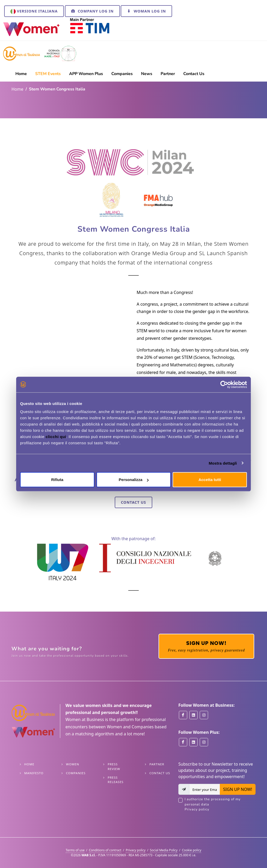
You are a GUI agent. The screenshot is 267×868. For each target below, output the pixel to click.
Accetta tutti (210, 480)
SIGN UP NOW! (238, 789)
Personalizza (134, 480)
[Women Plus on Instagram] (204, 742)
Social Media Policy (164, 850)
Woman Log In (146, 11)
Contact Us (134, 502)
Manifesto (34, 773)
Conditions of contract (105, 850)
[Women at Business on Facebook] (183, 715)
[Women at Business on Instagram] (204, 715)
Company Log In (92, 11)
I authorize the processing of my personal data (220, 805)
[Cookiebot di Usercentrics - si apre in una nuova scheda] (224, 384)
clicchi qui (56, 437)
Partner (157, 764)
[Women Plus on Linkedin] (193, 742)
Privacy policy (197, 809)
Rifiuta (57, 480)
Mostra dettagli (223, 463)
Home (17, 89)
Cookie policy (192, 850)
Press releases (116, 780)
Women (73, 764)
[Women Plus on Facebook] (183, 742)
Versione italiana (34, 11)
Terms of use (75, 850)
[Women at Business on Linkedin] (193, 715)
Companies (76, 773)
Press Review (114, 766)
